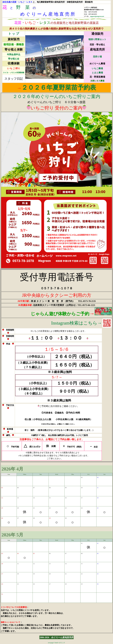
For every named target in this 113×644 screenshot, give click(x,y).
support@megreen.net (97, 16)
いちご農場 (97, 68)
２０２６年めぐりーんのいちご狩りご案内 (56, 96)
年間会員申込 (14, 54)
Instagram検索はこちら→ (76, 323)
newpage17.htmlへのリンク (56, 643)
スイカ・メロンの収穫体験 (14, 73)
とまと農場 (97, 73)
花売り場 (97, 57)
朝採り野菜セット (97, 39)
